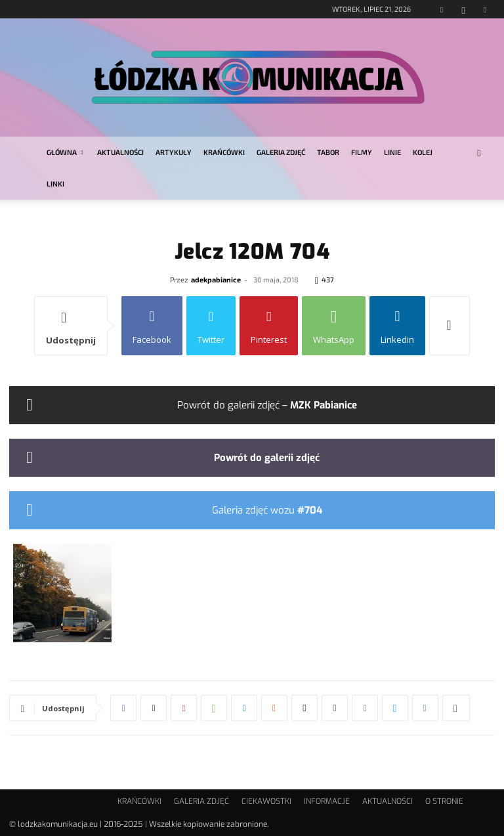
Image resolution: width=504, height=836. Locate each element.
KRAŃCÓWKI (224, 152)
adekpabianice (216, 279)
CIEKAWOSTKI (266, 801)
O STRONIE (444, 801)
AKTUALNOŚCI (120, 152)
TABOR (328, 152)
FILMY (362, 152)
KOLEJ (423, 152)
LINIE (392, 152)
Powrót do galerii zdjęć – (267, 405)
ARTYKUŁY (174, 152)
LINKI (55, 184)
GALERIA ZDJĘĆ (281, 152)
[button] (479, 153)
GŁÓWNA (65, 152)
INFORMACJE (327, 801)
